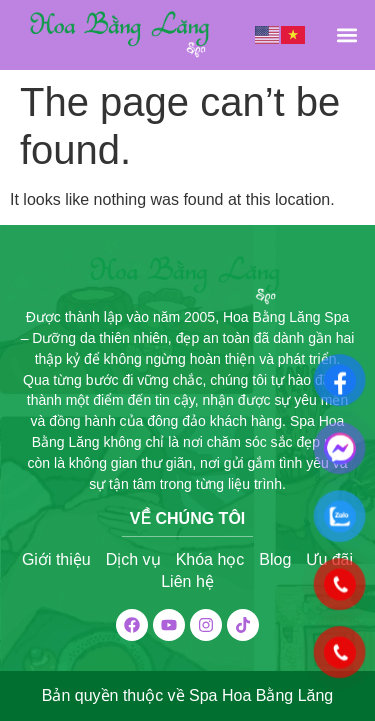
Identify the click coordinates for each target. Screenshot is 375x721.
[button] (346, 34)
